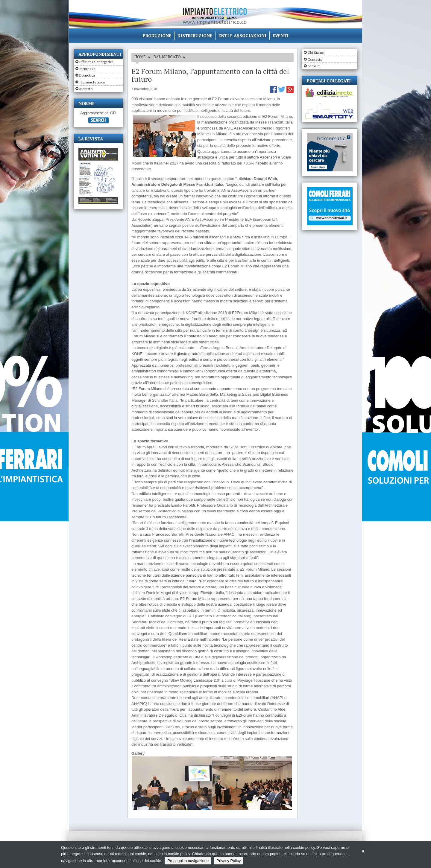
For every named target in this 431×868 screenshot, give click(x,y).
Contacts (315, 59)
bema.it (314, 66)
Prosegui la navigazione (188, 861)
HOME (140, 57)
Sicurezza (87, 69)
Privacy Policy (229, 861)
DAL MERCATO (167, 57)
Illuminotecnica (92, 82)
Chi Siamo (316, 52)
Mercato (86, 89)
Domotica (87, 75)
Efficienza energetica (96, 62)
